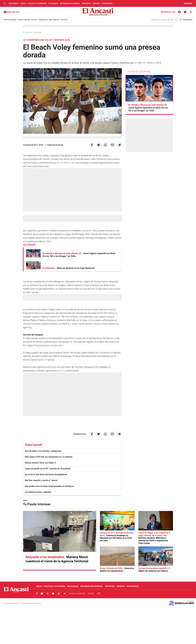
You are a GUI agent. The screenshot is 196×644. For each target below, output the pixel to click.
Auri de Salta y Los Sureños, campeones (43, 451)
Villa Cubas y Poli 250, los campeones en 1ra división (49, 457)
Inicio (24, 3)
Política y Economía (37, 3)
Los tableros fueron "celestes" (38, 492)
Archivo (34, 20)
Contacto (64, 20)
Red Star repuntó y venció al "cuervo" (41, 480)
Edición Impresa (24, 20)
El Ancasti (28, 32)
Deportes (86, 3)
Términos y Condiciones (77, 593)
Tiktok (59, 593)
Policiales (53, 3)
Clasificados (43, 20)
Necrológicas (54, 20)
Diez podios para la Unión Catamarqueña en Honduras (49, 486)
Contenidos (107, 3)
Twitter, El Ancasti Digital (42, 593)
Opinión (96, 3)
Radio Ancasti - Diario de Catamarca (11, 12)
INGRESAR (188, 3)
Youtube (53, 593)
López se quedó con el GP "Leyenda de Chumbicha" (48, 469)
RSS (99, 593)
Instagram (47, 593)
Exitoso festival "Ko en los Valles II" (41, 463)
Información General (70, 3)
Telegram (64, 593)
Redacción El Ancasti (55, 145)
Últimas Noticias (10, 20)
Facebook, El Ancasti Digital (37, 593)
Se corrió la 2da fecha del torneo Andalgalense (46, 474)
